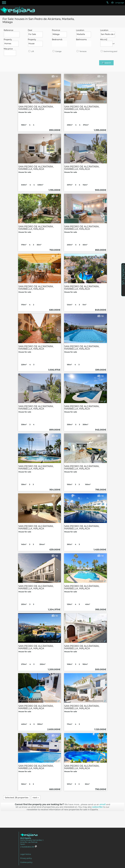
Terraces (81, 51)
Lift (31, 51)
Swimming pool (109, 51)
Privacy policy (26, 858)
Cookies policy (26, 862)
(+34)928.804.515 (29, 847)
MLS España (26, 838)
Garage (57, 51)
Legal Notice (26, 854)
